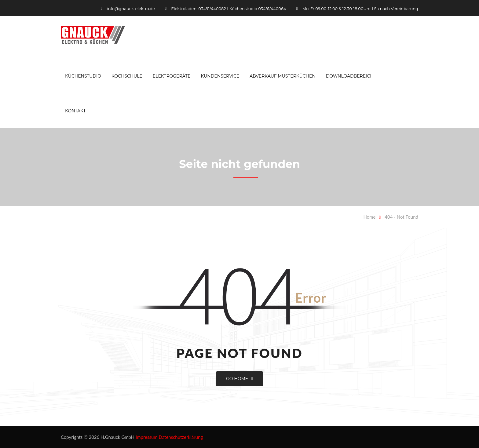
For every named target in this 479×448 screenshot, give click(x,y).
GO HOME (239, 379)
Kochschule (127, 76)
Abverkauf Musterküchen (283, 76)
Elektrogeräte (172, 76)
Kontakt (75, 111)
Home (369, 217)
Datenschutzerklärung (181, 437)
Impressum (147, 437)
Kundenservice (220, 76)
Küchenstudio (83, 76)
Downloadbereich (350, 76)
